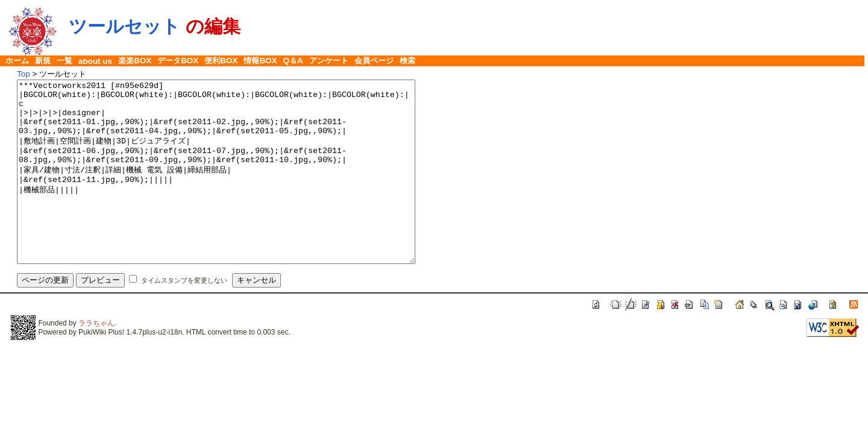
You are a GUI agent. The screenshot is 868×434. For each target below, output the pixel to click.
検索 (407, 61)
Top (24, 74)
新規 (43, 61)
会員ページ (374, 61)
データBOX (178, 61)
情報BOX (260, 61)
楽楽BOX (135, 61)
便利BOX (221, 61)
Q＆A (293, 61)
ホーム (17, 61)
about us (95, 61)
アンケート (329, 61)
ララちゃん (96, 359)
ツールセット (124, 26)
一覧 (64, 61)
